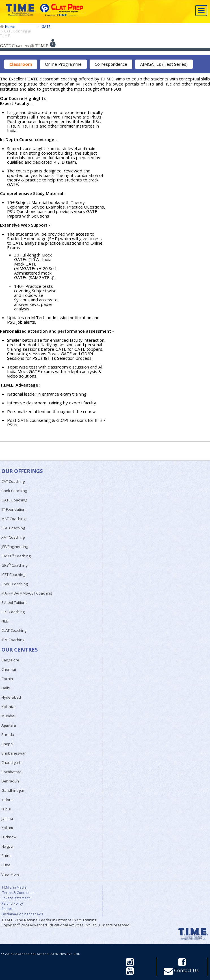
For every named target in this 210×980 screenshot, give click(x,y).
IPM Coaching (13, 640)
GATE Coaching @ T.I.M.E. (15, 33)
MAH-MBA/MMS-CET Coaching (27, 593)
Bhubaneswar (14, 753)
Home (10, 27)
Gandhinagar (13, 790)
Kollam (7, 828)
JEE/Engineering (15, 547)
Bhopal (7, 744)
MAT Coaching (13, 519)
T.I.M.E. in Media (14, 887)
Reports (8, 909)
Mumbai (8, 716)
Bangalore (10, 660)
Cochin (7, 679)
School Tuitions (14, 602)
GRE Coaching (14, 565)
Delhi (6, 688)
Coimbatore (11, 772)
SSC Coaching (13, 528)
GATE (46, 27)
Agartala (9, 725)
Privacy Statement (16, 898)
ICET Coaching (13, 575)
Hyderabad (11, 697)
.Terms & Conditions (18, 893)
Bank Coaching (14, 491)
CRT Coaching (13, 612)
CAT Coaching (13, 481)
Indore (7, 800)
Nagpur (8, 846)
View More (10, 874)
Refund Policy (12, 904)
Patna (7, 856)
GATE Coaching (14, 500)
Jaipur (6, 809)
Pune (6, 865)
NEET (6, 621)
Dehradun (10, 781)
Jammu (7, 818)
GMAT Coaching (16, 556)
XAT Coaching (13, 537)
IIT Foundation (13, 509)
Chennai (9, 669)
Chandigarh (11, 762)
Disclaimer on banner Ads (22, 914)
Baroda (8, 735)
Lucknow (9, 837)
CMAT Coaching (15, 584)
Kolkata (8, 707)
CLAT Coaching (14, 630)
